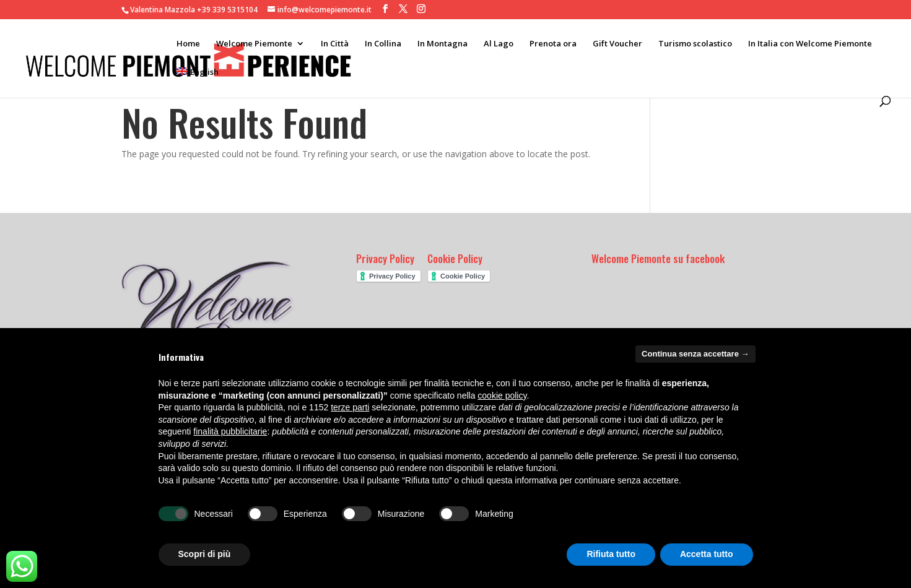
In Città (335, 44)
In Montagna (442, 44)
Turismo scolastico (695, 44)
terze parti (350, 407)
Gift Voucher (617, 44)
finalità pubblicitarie (230, 431)
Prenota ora (553, 44)
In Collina (383, 44)
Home (188, 44)
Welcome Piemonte (254, 44)
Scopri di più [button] (205, 554)
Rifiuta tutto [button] (611, 554)
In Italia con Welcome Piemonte (810, 44)
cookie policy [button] (502, 396)
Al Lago (499, 44)
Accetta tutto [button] (707, 554)
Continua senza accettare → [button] (695, 354)
